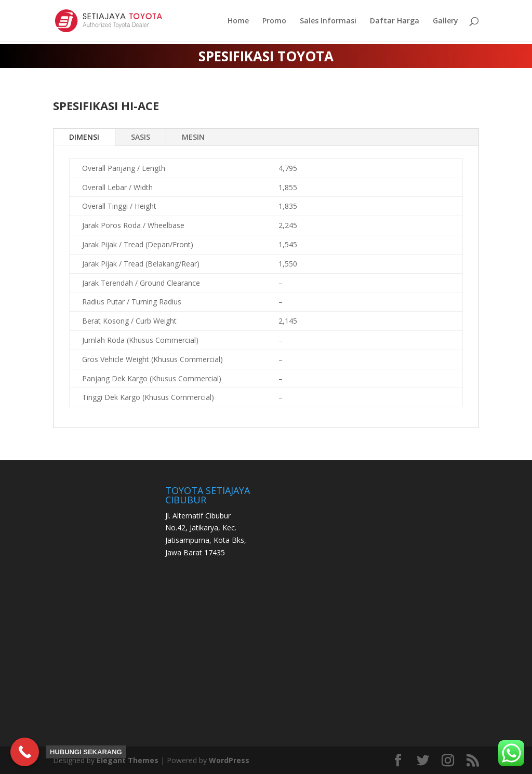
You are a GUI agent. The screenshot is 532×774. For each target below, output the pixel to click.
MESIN (193, 137)
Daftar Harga (395, 21)
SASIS (141, 137)
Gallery (445, 21)
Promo (274, 21)
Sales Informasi (328, 21)
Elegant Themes (128, 760)
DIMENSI (84, 137)
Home (238, 21)
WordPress (229, 760)
